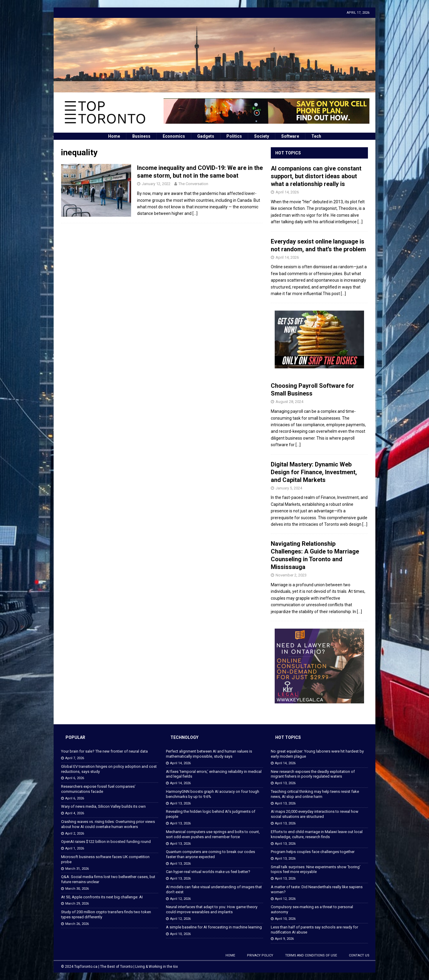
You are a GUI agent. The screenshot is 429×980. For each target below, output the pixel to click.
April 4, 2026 (75, 813)
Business (141, 136)
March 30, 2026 (77, 889)
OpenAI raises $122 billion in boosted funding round (106, 842)
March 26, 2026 (77, 924)
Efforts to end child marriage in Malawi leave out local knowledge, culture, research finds (317, 834)
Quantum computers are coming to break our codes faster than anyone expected (210, 854)
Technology (184, 737)
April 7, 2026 (75, 758)
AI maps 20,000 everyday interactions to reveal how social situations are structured (315, 814)
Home (114, 136)
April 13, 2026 (180, 803)
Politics (234, 136)
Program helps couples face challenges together (313, 852)
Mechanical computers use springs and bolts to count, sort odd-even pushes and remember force (213, 834)
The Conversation (193, 184)
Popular (75, 737)
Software (290, 136)
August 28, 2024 (289, 402)
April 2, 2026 (75, 834)
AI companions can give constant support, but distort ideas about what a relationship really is (316, 176)
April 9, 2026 (284, 939)
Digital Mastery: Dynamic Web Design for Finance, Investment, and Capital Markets (314, 472)
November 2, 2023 (291, 575)
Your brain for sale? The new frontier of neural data (104, 751)
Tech (316, 136)
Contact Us (359, 955)
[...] (360, 222)
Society (262, 136)
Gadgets (206, 136)
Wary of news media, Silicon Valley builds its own (103, 806)
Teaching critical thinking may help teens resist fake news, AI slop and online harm (315, 794)
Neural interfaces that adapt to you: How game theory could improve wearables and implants (212, 909)
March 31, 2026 (77, 869)
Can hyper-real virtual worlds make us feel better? (208, 872)
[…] (195, 213)
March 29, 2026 (77, 904)
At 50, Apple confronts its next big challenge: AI (102, 897)
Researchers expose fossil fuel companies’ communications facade (98, 789)
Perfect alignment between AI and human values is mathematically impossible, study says (209, 754)
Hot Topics (288, 153)
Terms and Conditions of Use (311, 955)
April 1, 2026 (75, 848)
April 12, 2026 (180, 899)
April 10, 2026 (180, 934)
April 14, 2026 (287, 192)
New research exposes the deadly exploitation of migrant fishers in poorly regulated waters (313, 774)
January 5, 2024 (289, 488)
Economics (174, 136)
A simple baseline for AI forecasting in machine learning (214, 927)
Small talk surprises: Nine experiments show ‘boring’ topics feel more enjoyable (316, 869)
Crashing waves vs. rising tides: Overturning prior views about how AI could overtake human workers (108, 824)
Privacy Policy (260, 955)
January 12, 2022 (156, 184)
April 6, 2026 (75, 778)
